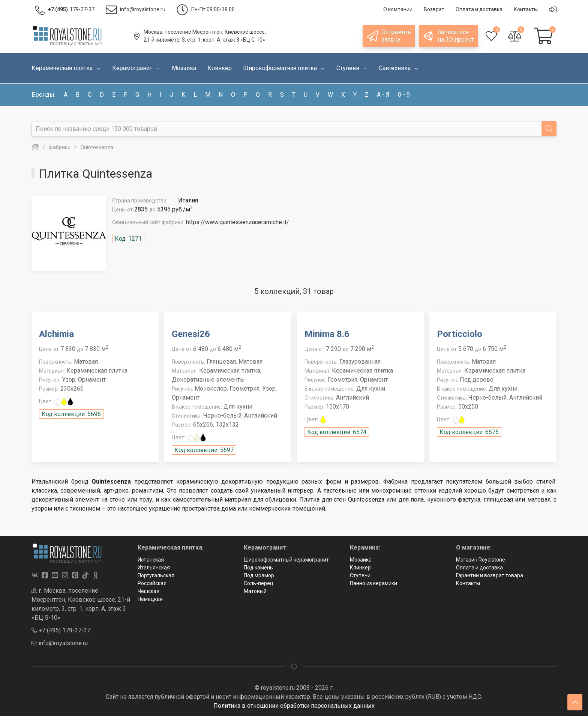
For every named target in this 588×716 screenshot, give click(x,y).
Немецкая (150, 599)
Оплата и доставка (479, 568)
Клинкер (360, 568)
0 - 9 (404, 95)
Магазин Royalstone (481, 560)
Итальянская (154, 568)
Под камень (258, 568)
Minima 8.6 (327, 334)
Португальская (156, 575)
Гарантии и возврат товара (490, 575)
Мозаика (361, 560)
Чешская (148, 591)
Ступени (360, 575)
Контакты (468, 583)
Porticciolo (460, 334)
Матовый (255, 591)
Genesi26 (191, 334)
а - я (383, 95)
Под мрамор (259, 575)
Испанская (151, 560)
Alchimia (56, 334)
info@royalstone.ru (60, 643)
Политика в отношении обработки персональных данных (294, 706)
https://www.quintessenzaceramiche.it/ (238, 222)
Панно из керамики (373, 583)
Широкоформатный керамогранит (286, 560)
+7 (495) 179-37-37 (61, 630)
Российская (152, 583)
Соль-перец (259, 583)
